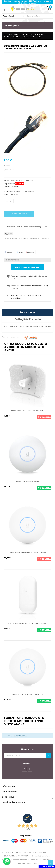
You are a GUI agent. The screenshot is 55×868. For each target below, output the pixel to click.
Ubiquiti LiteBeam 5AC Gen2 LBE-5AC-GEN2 (27, 411)
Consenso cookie (47, 866)
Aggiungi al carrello (19, 214)
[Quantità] (17, 201)
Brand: (7, 194)
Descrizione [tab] (28, 312)
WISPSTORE (14, 194)
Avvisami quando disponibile (27, 267)
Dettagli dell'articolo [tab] (28, 319)
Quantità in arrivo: (12, 186)
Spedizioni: (9, 191)
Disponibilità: (9, 183)
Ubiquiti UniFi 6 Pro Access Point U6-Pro (27, 694)
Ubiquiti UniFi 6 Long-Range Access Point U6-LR (27, 552)
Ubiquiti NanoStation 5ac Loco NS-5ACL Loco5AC (27, 623)
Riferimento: (9, 181)
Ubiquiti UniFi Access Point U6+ (27, 482)
